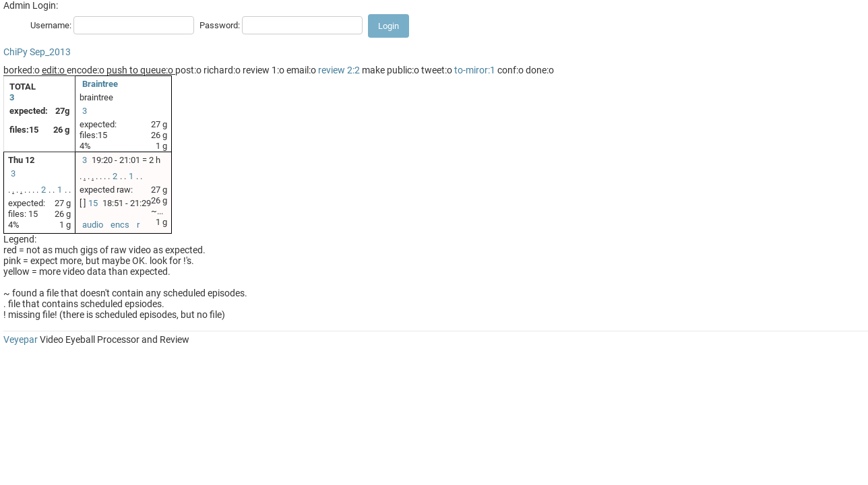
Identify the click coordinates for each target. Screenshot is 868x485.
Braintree (100, 84)
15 (93, 203)
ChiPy (15, 52)
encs (120, 225)
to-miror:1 (475, 70)
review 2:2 (339, 70)
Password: (220, 25)
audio (93, 225)
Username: (51, 25)
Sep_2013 (50, 52)
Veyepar (21, 339)
